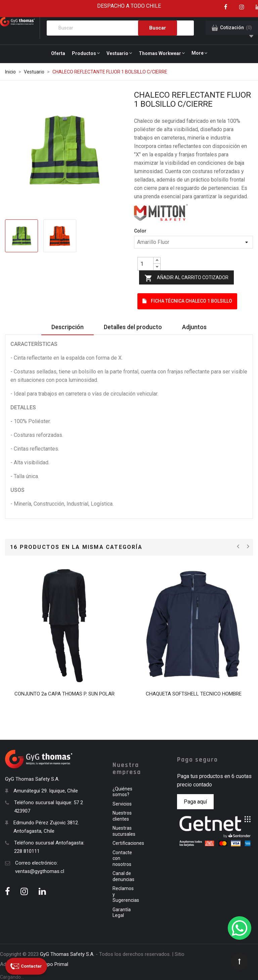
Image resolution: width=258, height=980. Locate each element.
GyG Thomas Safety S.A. (67, 954)
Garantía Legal (122, 913)
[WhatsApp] (240, 928)
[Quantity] (145, 264)
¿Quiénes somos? (122, 792)
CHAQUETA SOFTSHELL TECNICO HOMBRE (194, 694)
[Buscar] (120, 28)
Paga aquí (195, 802)
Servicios (122, 804)
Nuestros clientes (122, 816)
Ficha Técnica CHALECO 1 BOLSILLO (187, 301)
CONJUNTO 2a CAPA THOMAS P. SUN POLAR (64, 694)
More (198, 53)
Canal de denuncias (123, 876)
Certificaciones (128, 843)
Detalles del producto (133, 327)
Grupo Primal (54, 964)
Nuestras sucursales (124, 831)
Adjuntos (194, 327)
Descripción (68, 327)
